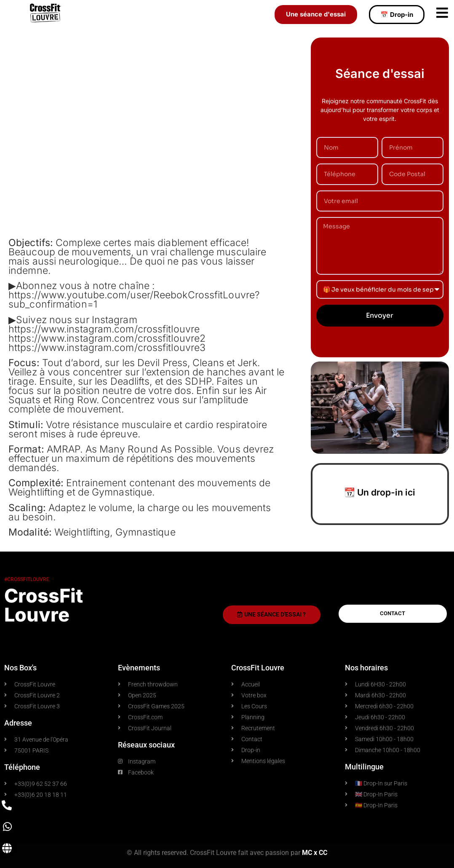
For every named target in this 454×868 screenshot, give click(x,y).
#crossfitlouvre (27, 579)
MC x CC (315, 853)
